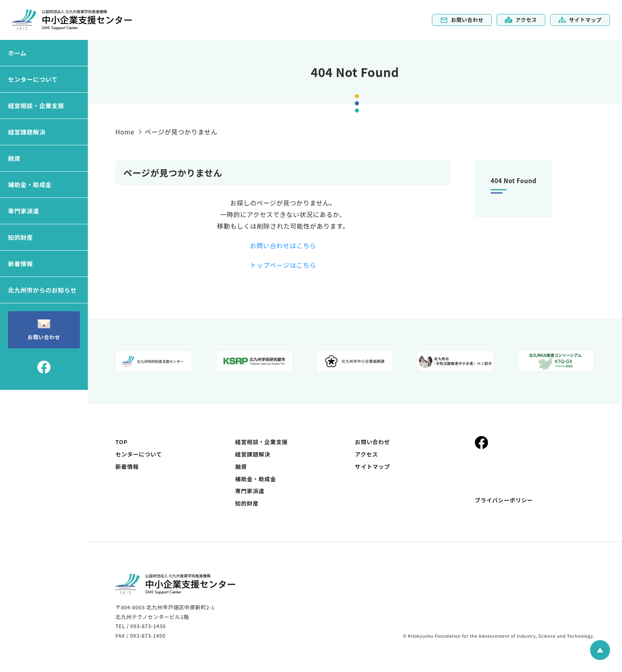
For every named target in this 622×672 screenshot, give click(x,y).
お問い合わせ (462, 20)
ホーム (17, 53)
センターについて (33, 79)
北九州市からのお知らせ (42, 290)
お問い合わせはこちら (283, 245)
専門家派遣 (24, 211)
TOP (121, 442)
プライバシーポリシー (504, 500)
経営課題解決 (27, 132)
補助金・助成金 (30, 185)
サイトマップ (580, 20)
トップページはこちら (283, 265)
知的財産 (21, 237)
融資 (14, 158)
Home (125, 132)
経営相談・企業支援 (36, 106)
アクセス (521, 20)
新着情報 (21, 264)
